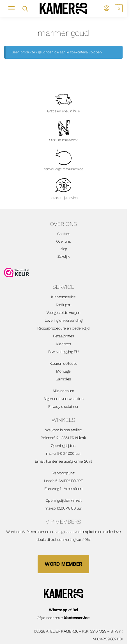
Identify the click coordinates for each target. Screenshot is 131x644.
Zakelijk (63, 256)
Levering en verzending (64, 320)
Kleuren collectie (63, 363)
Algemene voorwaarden (63, 399)
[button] (118, 8)
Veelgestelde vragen (63, 312)
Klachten (63, 344)
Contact (64, 234)
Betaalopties (64, 336)
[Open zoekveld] (25, 8)
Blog (63, 249)
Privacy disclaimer (63, 406)
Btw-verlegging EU (64, 352)
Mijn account (63, 391)
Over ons (63, 241)
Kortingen (64, 305)
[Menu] (14, 8)
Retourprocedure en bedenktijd (64, 328)
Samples (63, 379)
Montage (63, 371)
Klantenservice (63, 297)
